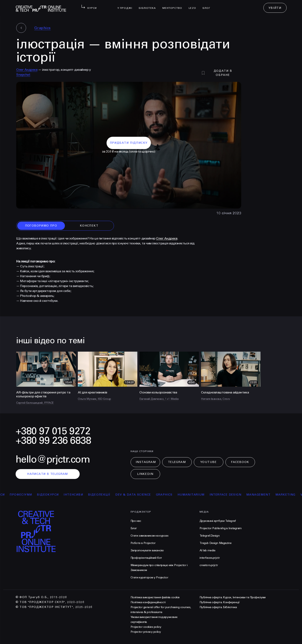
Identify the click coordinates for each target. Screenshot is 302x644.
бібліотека (149, 5)
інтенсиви (76, 495)
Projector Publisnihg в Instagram (221, 528)
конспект (89, 226)
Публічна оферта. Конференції (220, 602)
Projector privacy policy (146, 632)
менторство (174, 5)
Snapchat (23, 75)
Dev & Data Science (136, 495)
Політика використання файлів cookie (155, 597)
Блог (208, 5)
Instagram (146, 462)
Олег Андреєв (27, 70)
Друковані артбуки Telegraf (218, 521)
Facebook (240, 462)
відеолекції (102, 495)
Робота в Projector (143, 543)
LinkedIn (145, 474)
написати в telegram (48, 474)
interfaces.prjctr (210, 558)
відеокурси (51, 495)
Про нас (136, 521)
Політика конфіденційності (148, 602)
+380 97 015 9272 (53, 431)
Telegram (177, 462)
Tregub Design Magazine (216, 543)
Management (261, 495)
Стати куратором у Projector (149, 577)
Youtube (209, 462)
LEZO (194, 5)
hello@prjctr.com (53, 459)
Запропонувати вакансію (147, 550)
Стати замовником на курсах (150, 536)
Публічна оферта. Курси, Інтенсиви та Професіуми (233, 597)
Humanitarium (194, 495)
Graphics (42, 28)
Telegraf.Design (210, 536)
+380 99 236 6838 (53, 441)
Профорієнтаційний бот (146, 558)
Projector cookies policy (146, 627)
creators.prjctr (209, 565)
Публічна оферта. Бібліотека (218, 607)
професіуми (24, 495)
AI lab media (207, 550)
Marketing (288, 495)
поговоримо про (41, 226)
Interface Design (228, 495)
